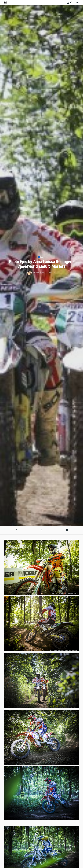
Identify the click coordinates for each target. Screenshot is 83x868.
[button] (16, 530)
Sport (42, 257)
